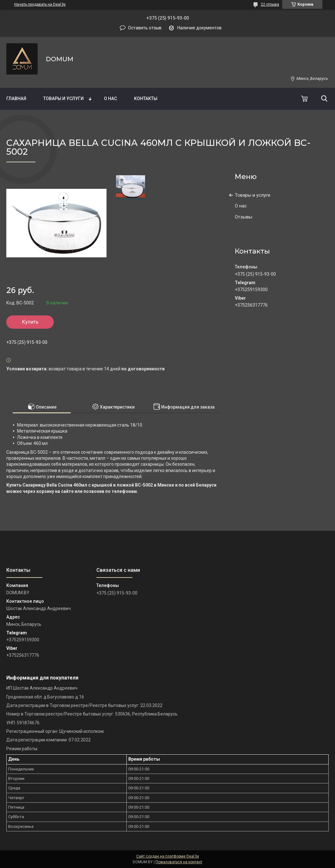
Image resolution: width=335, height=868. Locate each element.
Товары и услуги (64, 99)
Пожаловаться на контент (179, 862)
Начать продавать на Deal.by (40, 4)
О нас (110, 99)
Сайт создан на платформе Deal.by (168, 856)
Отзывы (244, 217)
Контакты (146, 99)
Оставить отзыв (145, 28)
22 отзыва (270, 4)
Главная (16, 99)
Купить (30, 322)
